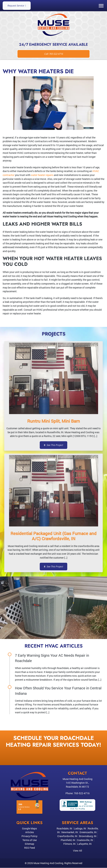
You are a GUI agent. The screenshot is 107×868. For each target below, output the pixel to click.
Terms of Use (30, 840)
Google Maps (29, 828)
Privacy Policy (29, 836)
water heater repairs (42, 175)
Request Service (17, 6)
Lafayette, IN (84, 844)
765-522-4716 (82, 793)
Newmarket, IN (70, 832)
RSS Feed (30, 848)
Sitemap (29, 844)
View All (78, 851)
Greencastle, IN (88, 832)
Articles (30, 832)
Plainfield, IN (68, 840)
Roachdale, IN (64, 828)
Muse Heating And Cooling (48, 863)
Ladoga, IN (80, 828)
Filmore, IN (69, 844)
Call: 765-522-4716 (53, 54)
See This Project (53, 445)
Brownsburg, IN (88, 836)
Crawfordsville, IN (67, 836)
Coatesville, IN (85, 840)
